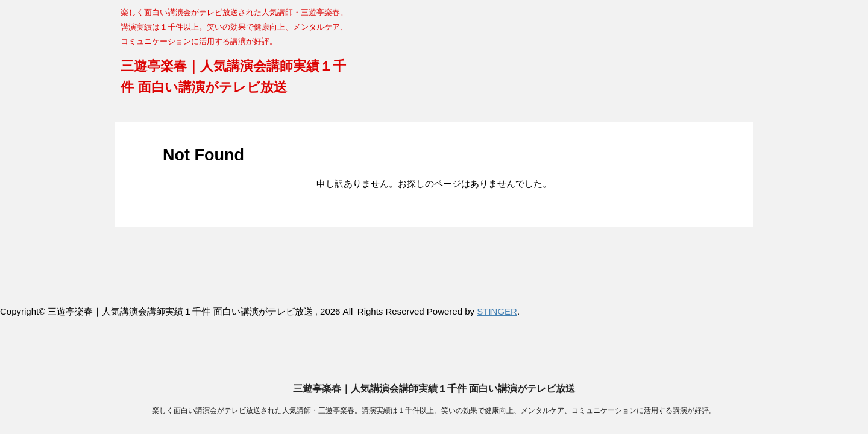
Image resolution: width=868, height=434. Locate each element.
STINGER (497, 311)
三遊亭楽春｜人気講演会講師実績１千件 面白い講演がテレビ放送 (434, 259)
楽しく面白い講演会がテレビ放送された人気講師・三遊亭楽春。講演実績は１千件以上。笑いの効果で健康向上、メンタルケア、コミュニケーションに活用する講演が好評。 (434, 281)
